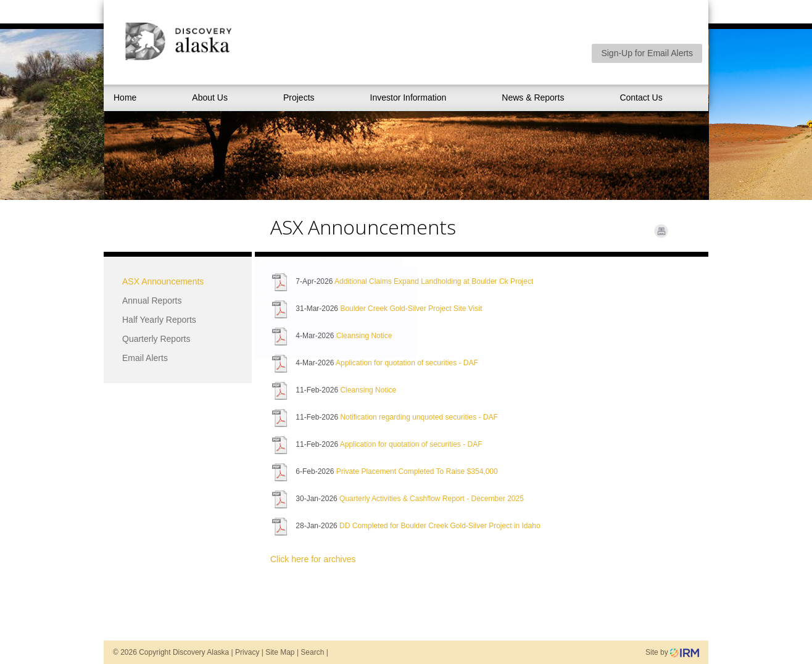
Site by (672, 652)
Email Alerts (145, 358)
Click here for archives (313, 559)
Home (125, 98)
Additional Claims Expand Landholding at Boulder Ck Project (434, 281)
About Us (210, 98)
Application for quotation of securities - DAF (407, 363)
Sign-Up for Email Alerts (647, 53)
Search (312, 652)
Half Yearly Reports (159, 320)
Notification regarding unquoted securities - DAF (419, 417)
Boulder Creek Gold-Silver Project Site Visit (411, 309)
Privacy (247, 652)
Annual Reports (152, 301)
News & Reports (533, 98)
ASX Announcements (163, 281)
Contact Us (641, 98)
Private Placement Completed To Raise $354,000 (417, 471)
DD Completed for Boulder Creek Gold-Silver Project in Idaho (440, 526)
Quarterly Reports (156, 339)
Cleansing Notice (364, 336)
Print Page (661, 231)
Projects (299, 98)
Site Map (280, 652)
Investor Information (408, 98)
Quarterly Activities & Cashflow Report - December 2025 (432, 499)
